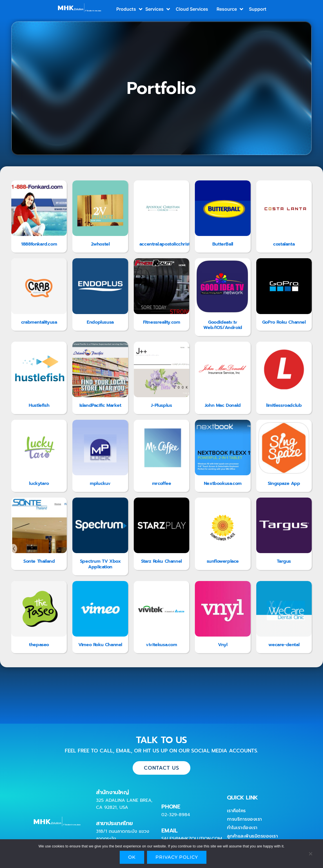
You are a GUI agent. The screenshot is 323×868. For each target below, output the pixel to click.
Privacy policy (177, 857)
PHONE (171, 807)
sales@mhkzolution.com (192, 839)
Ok (132, 857)
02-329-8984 (176, 815)
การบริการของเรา (245, 819)
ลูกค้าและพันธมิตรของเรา (253, 836)
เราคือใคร (236, 811)
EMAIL (169, 831)
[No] (310, 855)
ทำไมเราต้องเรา (242, 828)
